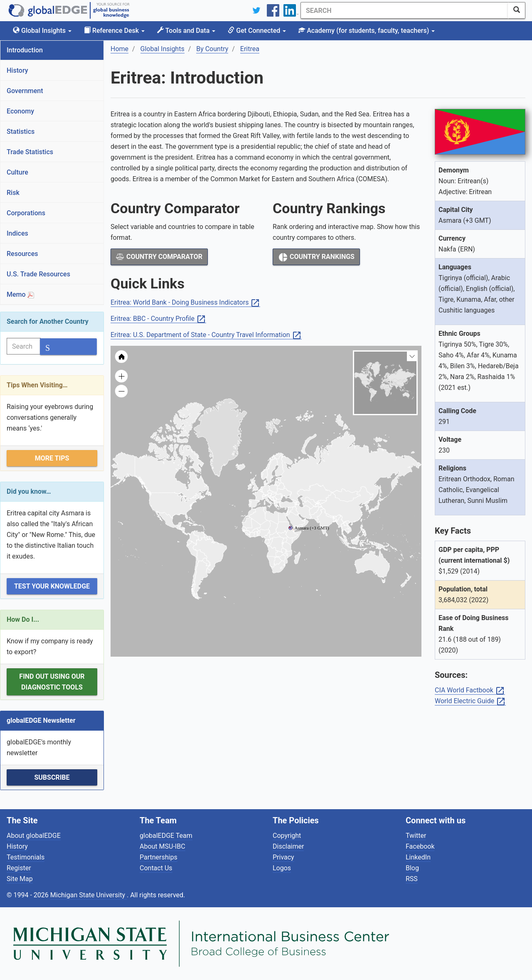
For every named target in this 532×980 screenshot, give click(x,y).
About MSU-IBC (163, 846)
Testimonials (26, 857)
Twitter (416, 836)
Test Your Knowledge (52, 586)
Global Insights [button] (42, 31)
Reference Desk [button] (114, 31)
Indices (17, 233)
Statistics (21, 132)
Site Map (20, 879)
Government (25, 91)
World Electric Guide (470, 701)
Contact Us (156, 868)
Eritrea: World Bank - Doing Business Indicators (185, 303)
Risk (13, 193)
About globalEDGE (34, 836)
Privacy (283, 857)
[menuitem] (303, 520)
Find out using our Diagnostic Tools (52, 682)
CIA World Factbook (470, 691)
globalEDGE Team (166, 836)
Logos (282, 868)
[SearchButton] (517, 10)
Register (19, 868)
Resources (22, 254)
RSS (412, 879)
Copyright (287, 836)
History (17, 70)
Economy (20, 111)
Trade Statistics (30, 152)
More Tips (52, 458)
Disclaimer (288, 846)
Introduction (25, 50)
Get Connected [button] (257, 31)
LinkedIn (418, 857)
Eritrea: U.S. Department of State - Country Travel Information (206, 335)
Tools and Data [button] (186, 31)
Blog (412, 868)
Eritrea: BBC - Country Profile (158, 319)
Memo (20, 294)
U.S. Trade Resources (38, 274)
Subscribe (52, 777)
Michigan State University (89, 895)
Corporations (26, 213)
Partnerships (159, 857)
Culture (17, 172)
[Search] (404, 10)
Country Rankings (316, 257)
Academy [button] (367, 31)
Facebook (420, 846)
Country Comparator (159, 257)
